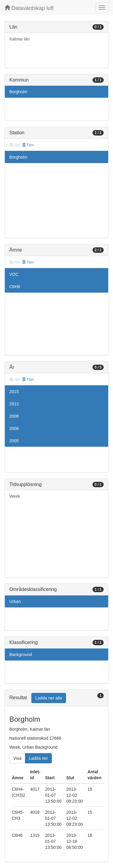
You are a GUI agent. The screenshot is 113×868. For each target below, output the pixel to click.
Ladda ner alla (49, 698)
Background (21, 655)
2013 (14, 404)
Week (15, 496)
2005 (14, 441)
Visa (17, 758)
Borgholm (18, 92)
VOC (14, 274)
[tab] (56, 698)
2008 (14, 416)
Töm (28, 145)
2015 (14, 392)
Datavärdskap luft (29, 8)
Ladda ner (38, 758)
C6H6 (15, 287)
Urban (15, 601)
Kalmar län (19, 39)
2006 (14, 428)
